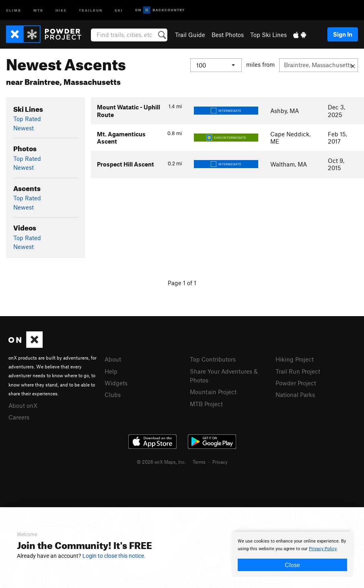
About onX (23, 405)
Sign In (343, 34)
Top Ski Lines (268, 35)
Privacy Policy (323, 549)
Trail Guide (190, 35)
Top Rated (27, 119)
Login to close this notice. (114, 556)
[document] (292, 554)
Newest (24, 128)
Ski (119, 10)
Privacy (220, 462)
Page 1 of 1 (182, 283)
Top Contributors (213, 359)
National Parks (295, 395)
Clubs (113, 395)
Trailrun (91, 10)
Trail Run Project (298, 371)
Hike (61, 10)
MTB (38, 10)
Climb (14, 10)
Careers (19, 417)
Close (292, 565)
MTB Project (206, 404)
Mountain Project (213, 392)
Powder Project (296, 383)
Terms (199, 462)
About (113, 359)
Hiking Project (295, 359)
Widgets (116, 383)
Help (111, 371)
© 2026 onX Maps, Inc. (161, 462)
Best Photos (228, 35)
